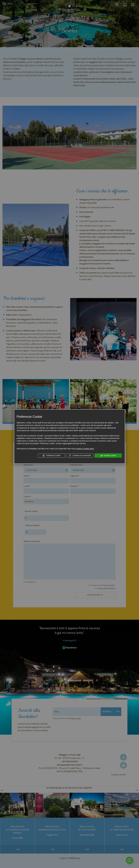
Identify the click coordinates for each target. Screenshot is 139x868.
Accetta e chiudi (108, 456)
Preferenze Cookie (51, 456)
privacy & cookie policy (85, 449)
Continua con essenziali (80, 456)
